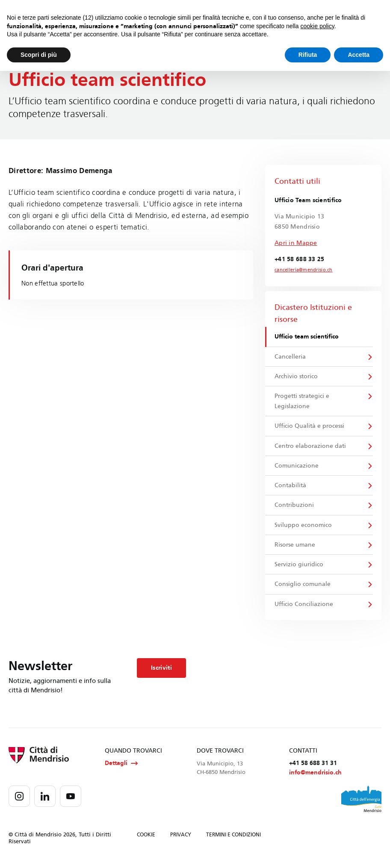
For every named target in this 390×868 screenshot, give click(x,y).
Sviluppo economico (304, 528)
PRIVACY (181, 840)
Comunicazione (297, 468)
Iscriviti (161, 672)
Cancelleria (291, 357)
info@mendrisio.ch (315, 778)
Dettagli (121, 768)
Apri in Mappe (296, 243)
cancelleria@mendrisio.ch (301, 270)
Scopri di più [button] (39, 55)
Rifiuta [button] (308, 55)
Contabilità (291, 488)
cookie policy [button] (318, 26)
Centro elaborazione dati (311, 448)
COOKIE (146, 840)
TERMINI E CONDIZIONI (233, 840)
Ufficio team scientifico (307, 337)
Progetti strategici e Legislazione (302, 402)
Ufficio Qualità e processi (310, 428)
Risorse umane (295, 548)
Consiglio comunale (303, 588)
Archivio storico (297, 377)
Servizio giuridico (299, 568)
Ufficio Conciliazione (304, 608)
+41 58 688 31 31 (313, 768)
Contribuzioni (295, 508)
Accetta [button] (359, 55)
